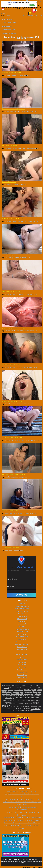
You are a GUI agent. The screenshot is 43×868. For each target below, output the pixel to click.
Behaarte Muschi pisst (22, 609)
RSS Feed (26, 16)
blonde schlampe (11, 112)
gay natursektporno (11, 513)
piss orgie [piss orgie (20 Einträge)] (13, 706)
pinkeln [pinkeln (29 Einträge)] (38, 700)
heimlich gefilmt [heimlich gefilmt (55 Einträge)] (30, 690)
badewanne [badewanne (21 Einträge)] (13, 688)
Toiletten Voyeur (22, 675)
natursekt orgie (22, 221)
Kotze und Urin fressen (9, 182)
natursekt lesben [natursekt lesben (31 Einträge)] (35, 696)
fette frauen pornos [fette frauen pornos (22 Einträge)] (32, 688)
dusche (8, 477)
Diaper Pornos (22, 614)
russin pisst (33, 440)
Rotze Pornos (22, 667)
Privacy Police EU (36, 867)
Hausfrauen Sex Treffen (9, 23)
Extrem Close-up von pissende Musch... (14, 328)
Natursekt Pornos (7, 19)
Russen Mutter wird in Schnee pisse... (13, 438)
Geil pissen (22, 627)
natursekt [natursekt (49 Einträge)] (38, 694)
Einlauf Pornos (22, 616)
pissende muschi (29, 331)
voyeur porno (33, 367)
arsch (11, 550)
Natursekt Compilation (22, 644)
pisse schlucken (29, 112)
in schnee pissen (11, 440)
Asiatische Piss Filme (22, 606)
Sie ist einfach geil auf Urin (10, 145)
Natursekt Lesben (22, 647)
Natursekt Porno (22, 652)
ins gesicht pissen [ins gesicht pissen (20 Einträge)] (28, 692)
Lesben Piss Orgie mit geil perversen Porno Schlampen (22, 823)
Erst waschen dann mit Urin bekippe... (13, 474)
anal (7, 550)
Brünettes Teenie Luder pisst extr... (12, 72)
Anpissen (22, 604)
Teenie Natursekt (22, 670)
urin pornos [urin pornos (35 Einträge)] (26, 709)
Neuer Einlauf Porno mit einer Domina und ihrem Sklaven (22, 820)
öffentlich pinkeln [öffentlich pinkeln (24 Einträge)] (15, 711)
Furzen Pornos (22, 621)
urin (28, 75)
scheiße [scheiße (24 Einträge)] (27, 706)
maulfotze (20, 112)
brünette (8, 75)
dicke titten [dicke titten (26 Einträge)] (20, 688)
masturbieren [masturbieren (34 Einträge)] (6, 694)
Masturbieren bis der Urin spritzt (11, 291)
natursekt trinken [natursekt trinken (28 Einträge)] (15, 700)
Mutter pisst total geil (8, 255)
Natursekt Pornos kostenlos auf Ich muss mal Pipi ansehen (21, 38)
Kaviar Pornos (22, 634)
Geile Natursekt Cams (8, 30)
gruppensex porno (11, 221)
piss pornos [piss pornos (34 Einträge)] (20, 706)
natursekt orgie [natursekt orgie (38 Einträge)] (10, 698)
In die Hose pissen (22, 632)
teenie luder (23, 75)
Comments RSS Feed (35, 16)
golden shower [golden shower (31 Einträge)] (19, 690)
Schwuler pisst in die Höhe (10, 511)
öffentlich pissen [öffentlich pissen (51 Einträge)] (26, 711)
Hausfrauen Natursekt (22, 629)
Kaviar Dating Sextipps (9, 33)
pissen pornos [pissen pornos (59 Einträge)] (19, 703)
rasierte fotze (30, 294)
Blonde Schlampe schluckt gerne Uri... (13, 109)
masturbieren (21, 294)
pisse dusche (26, 404)
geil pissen (15, 75)
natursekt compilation (19, 148)
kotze (22, 185)
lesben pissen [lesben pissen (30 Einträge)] (37, 692)
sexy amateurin (32, 148)
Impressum (26, 867)
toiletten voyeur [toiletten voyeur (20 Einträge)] (11, 709)
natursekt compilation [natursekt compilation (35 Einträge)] (23, 696)
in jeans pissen (16, 404)
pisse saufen (21, 367)
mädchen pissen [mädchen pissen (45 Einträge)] (17, 694)
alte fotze (8, 258)
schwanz (21, 513)
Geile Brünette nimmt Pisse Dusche (13, 401)
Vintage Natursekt (22, 677)
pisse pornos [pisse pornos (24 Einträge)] (29, 703)
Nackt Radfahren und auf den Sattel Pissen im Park (22, 799)
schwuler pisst (29, 513)
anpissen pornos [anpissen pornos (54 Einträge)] (27, 685)
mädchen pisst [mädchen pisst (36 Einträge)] (29, 694)
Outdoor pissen (22, 660)
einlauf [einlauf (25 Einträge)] (25, 688)
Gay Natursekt (22, 624)
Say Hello (32, 5)
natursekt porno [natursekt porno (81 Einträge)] (23, 698)
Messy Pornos (22, 639)
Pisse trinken (22, 662)
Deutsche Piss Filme (22, 611)
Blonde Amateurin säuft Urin (10, 364)
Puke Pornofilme (22, 665)
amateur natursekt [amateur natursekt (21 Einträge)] (6, 686)
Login (8, 16)
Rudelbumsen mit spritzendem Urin (12, 218)
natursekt (16, 550)
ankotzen (8, 185)
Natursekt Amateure (22, 642)
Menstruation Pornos (22, 637)
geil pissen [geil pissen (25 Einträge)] (10, 690)
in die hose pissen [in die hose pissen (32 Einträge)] (18, 692)
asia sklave (15, 185)
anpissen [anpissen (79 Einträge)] (15, 685)
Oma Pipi (22, 657)
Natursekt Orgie (22, 649)
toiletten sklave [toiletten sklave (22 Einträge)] (33, 706)
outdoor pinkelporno (23, 440)
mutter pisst (24, 258)
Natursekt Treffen (7, 26)
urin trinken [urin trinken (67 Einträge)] (36, 709)
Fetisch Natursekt (22, 619)
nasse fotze (19, 331)
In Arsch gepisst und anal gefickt (12, 547)
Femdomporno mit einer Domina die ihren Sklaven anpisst (22, 818)
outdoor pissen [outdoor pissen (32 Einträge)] (30, 700)
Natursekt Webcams (22, 655)
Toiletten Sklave (22, 672)
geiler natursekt (10, 331)
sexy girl (21, 477)
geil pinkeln (15, 258)
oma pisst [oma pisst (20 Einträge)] (23, 700)
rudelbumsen (32, 221)
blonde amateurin (11, 294)
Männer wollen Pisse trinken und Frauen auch (22, 791)
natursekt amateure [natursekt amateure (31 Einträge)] (9, 696)
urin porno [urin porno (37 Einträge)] (18, 709)
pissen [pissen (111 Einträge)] (8, 703)
